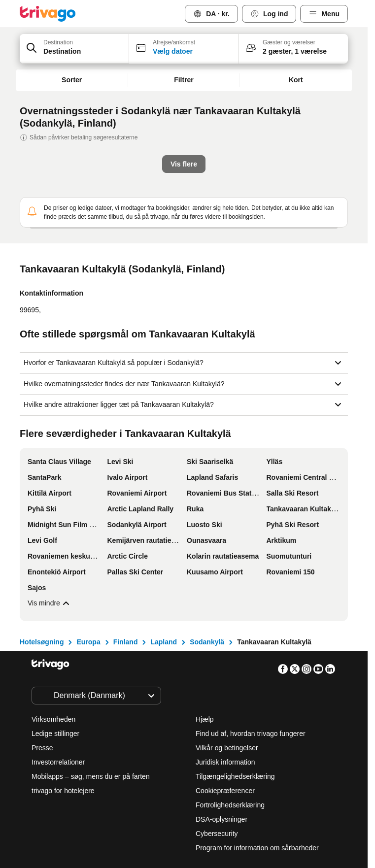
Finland (126, 547)
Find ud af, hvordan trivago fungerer (251, 639)
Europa (88, 547)
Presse (42, 653)
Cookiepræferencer (226, 696)
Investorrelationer (58, 668)
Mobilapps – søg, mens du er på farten (91, 682)
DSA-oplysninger (222, 725)
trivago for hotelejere (63, 696)
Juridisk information (225, 668)
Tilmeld (266, 820)
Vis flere (46, 509)
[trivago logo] (48, 14)
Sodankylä (207, 547)
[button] (74, 49)
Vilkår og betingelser (227, 653)
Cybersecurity (217, 739)
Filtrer (184, 80)
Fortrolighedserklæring (230, 710)
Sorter (72, 80)
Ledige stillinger (55, 639)
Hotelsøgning (42, 547)
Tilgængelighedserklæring (235, 682)
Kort (296, 80)
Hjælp (205, 625)
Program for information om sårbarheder (257, 753)
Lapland (164, 547)
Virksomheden (53, 625)
